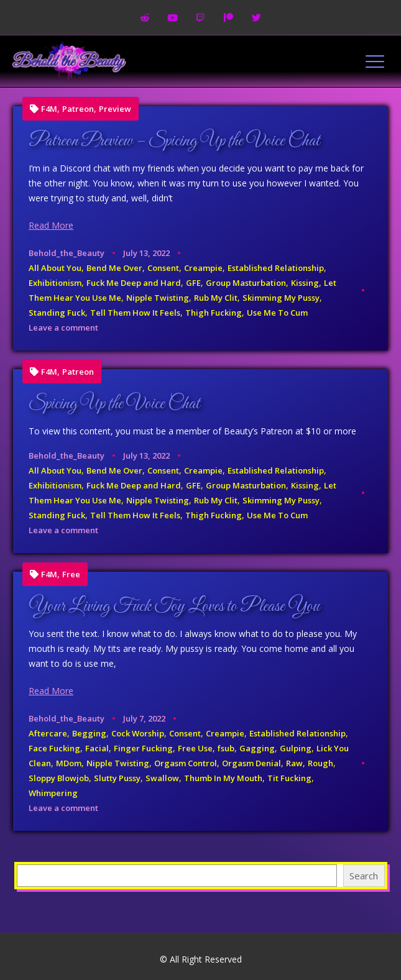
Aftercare (48, 733)
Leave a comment (63, 327)
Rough (320, 763)
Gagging (257, 748)
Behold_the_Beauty (67, 253)
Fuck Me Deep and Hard (134, 283)
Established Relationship (276, 268)
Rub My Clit (216, 298)
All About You (55, 268)
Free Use (195, 748)
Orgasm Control (186, 763)
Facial (97, 748)
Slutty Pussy (117, 778)
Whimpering (53, 793)
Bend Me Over (114, 268)
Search (364, 876)
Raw (294, 763)
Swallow (162, 778)
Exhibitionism (55, 283)
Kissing (305, 283)
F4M (49, 109)
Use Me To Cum (277, 313)
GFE (193, 283)
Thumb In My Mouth (223, 778)
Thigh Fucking (214, 313)
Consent (163, 268)
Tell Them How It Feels (135, 313)
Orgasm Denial (251, 763)
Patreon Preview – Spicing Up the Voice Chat (174, 141)
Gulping (296, 748)
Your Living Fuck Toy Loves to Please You (174, 607)
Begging (89, 733)
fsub (226, 748)
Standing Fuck (57, 313)
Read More (51, 225)
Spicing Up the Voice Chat (114, 404)
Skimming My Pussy (281, 298)
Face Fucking (54, 748)
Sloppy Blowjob (59, 778)
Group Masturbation (246, 283)
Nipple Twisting (158, 298)
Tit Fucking (289, 778)
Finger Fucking (143, 748)
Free (71, 575)
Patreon (78, 109)
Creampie (203, 268)
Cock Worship (138, 733)
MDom (69, 763)
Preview (115, 109)
